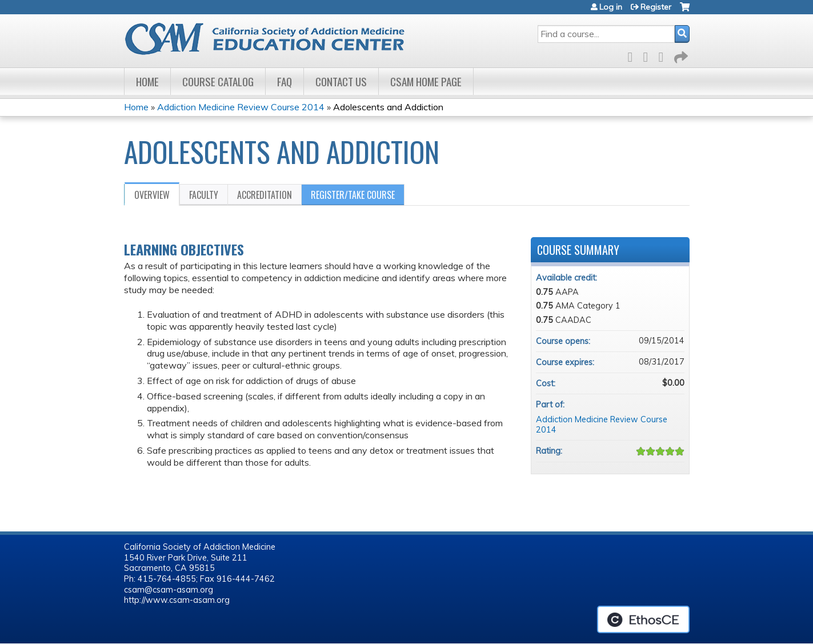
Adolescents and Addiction (388, 107)
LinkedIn (664, 55)
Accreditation (265, 195)
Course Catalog (218, 81)
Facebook (634, 55)
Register (656, 7)
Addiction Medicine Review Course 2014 (242, 107)
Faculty (204, 195)
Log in (611, 7)
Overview (152, 195)
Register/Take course (353, 195)
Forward (680, 55)
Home (147, 81)
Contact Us (341, 81)
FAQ (285, 81)
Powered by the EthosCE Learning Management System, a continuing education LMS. (643, 619)
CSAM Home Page (426, 81)
